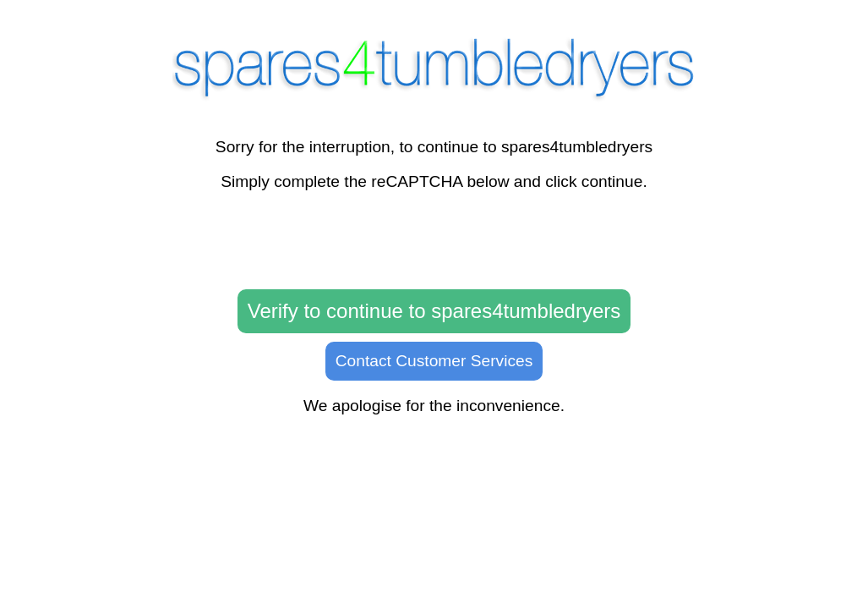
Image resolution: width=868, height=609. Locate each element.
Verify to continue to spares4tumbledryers (434, 311)
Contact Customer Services (434, 361)
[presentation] (434, 241)
